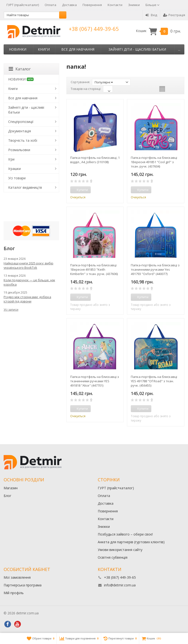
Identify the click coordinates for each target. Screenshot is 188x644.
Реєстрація (174, 15)
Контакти (115, 5)
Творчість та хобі (23, 140)
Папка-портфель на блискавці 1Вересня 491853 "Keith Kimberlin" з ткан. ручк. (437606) (94, 269)
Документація (20, 131)
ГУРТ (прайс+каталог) (23, 5)
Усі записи (11, 310)
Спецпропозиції (21, 122)
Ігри (11, 159)
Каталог (20, 69)
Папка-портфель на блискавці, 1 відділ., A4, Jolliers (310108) (95, 160)
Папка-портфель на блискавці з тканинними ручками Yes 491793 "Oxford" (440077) (155, 269)
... (179, 49)
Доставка (69, 5)
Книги (44, 49)
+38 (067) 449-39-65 (94, 29)
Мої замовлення (17, 577)
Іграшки (14, 169)
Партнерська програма (23, 585)
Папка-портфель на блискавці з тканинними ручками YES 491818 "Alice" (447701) (95, 381)
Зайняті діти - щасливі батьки (137, 49)
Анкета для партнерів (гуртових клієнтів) (131, 542)
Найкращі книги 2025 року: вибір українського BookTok (28, 265)
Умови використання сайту (120, 550)
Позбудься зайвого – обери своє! (125, 534)
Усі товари (17, 178)
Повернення (92, 5)
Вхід (151, 15)
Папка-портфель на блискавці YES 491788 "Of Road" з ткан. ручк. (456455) (154, 381)
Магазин (11, 488)
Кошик (158, 31)
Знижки (134, 5)
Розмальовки (19, 150)
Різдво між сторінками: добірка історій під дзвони (27, 299)
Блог (7, 496)
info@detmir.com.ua (120, 585)
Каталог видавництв (25, 187)
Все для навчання (78, 49)
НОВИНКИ (18, 49)
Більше (153, 5)
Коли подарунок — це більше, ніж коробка (29, 282)
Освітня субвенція (113, 557)
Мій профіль (14, 593)
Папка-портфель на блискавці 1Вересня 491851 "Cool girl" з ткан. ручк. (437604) (154, 162)
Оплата (50, 5)
